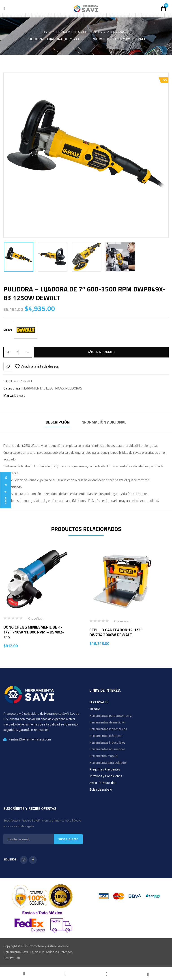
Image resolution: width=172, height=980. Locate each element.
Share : (5, 500)
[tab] (58, 423)
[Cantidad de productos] (18, 352)
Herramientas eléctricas (106, 736)
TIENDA (95, 709)
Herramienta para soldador (108, 763)
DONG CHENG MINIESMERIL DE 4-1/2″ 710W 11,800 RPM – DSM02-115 (34, 632)
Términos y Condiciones (106, 776)
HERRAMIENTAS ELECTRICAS (79, 32)
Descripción (58, 422)
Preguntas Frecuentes (105, 769)
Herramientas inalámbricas (108, 729)
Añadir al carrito (101, 352)
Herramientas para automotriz (111, 716)
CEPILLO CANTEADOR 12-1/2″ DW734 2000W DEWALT (116, 632)
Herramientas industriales (107, 742)
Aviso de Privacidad (103, 783)
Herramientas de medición (107, 722)
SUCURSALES (99, 702)
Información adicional (103, 422)
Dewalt (20, 395)
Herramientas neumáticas (107, 749)
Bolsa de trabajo (101, 790)
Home (47, 32)
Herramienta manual (104, 756)
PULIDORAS (116, 32)
